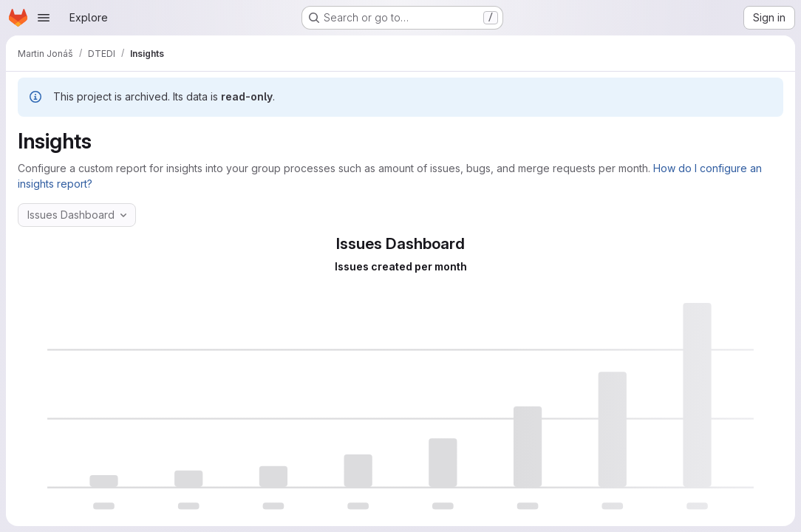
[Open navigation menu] (44, 18)
